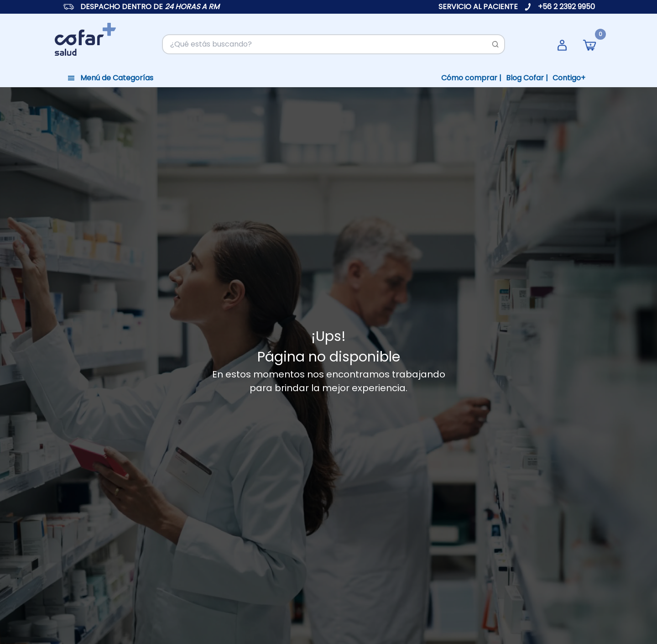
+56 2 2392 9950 (566, 7)
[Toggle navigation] (110, 78)
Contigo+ (569, 78)
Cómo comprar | (471, 78)
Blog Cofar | (527, 78)
